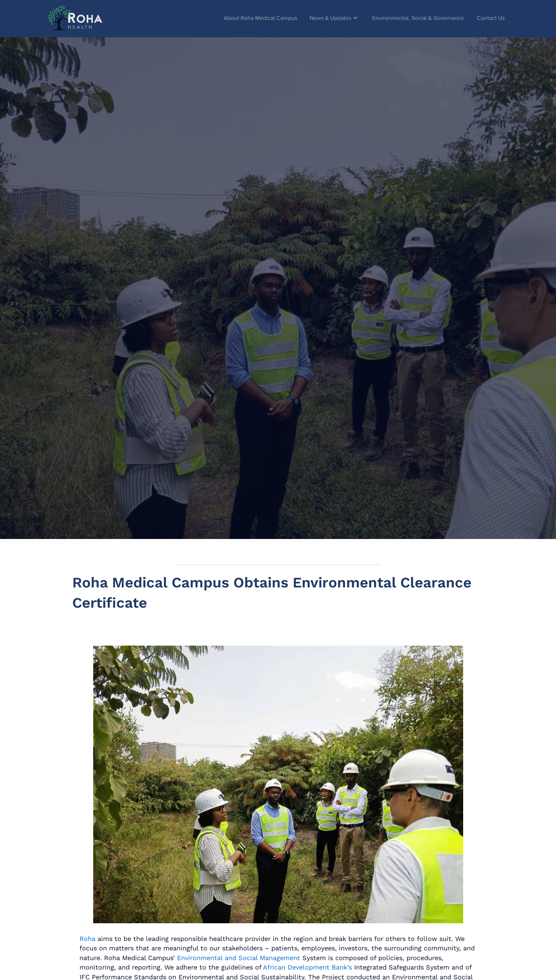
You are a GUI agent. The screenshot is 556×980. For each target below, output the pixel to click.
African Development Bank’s (307, 967)
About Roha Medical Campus (255, 18)
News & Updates (329, 18)
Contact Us (490, 18)
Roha (87, 939)
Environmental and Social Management (239, 958)
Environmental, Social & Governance (416, 18)
